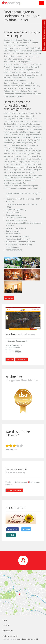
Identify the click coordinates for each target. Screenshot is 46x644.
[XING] (11, 535)
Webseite (10, 359)
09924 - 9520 (14, 350)
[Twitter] (26, 529)
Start (5, 620)
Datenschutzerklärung (44, 30)
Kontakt (6, 625)
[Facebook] (13, 529)
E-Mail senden (22, 359)
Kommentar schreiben (14, 490)
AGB (37, 639)
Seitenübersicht (10, 636)
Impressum (44, 45)
